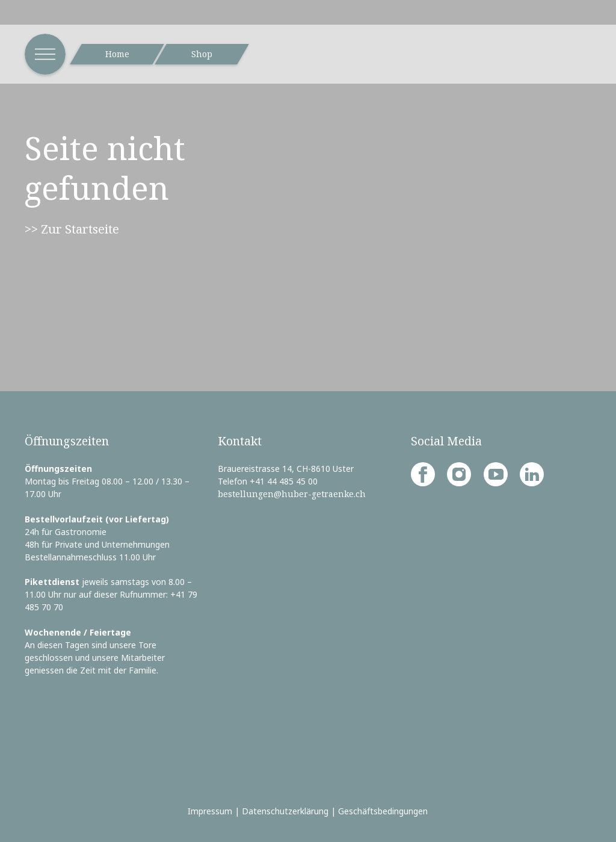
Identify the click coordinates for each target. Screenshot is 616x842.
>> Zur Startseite (72, 229)
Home (117, 54)
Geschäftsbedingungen (383, 811)
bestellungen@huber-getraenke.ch (292, 494)
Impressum (210, 811)
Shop (202, 54)
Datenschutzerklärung (285, 811)
